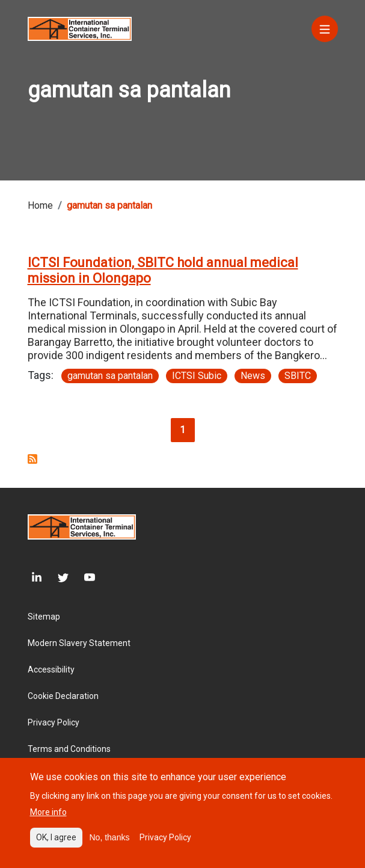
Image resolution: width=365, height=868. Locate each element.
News (253, 376)
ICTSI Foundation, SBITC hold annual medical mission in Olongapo (163, 270)
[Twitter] (55, 578)
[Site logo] (80, 28)
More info (48, 817)
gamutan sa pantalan (110, 376)
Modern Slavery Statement (79, 643)
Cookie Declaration (63, 696)
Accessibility (51, 669)
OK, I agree (56, 842)
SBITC (298, 376)
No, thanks (110, 842)
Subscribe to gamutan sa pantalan (32, 459)
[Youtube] (82, 578)
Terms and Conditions (69, 749)
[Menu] (325, 29)
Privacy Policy (54, 722)
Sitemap (44, 617)
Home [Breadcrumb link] (40, 205)
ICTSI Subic (197, 376)
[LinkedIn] (35, 578)
